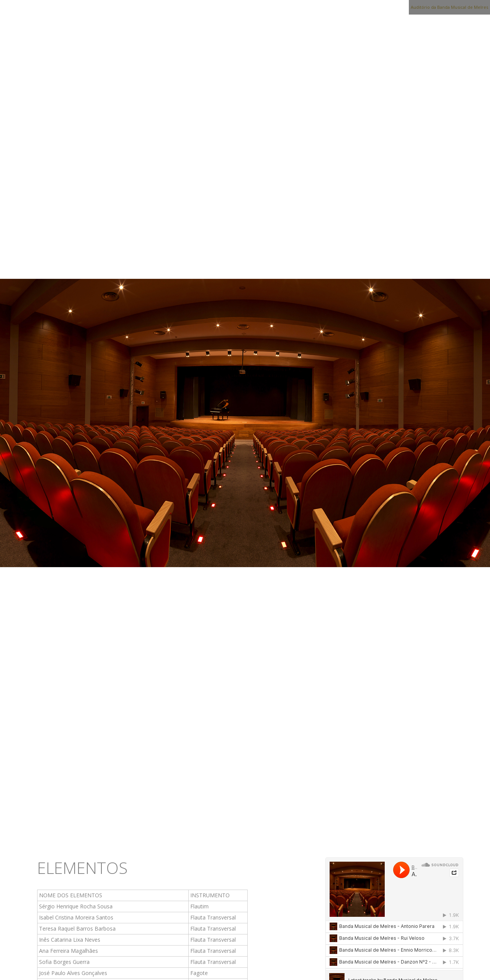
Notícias (350, 835)
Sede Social (187, 835)
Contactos (400, 835)
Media (311, 835)
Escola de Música (254, 835)
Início (49, 835)
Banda (141, 835)
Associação (95, 835)
